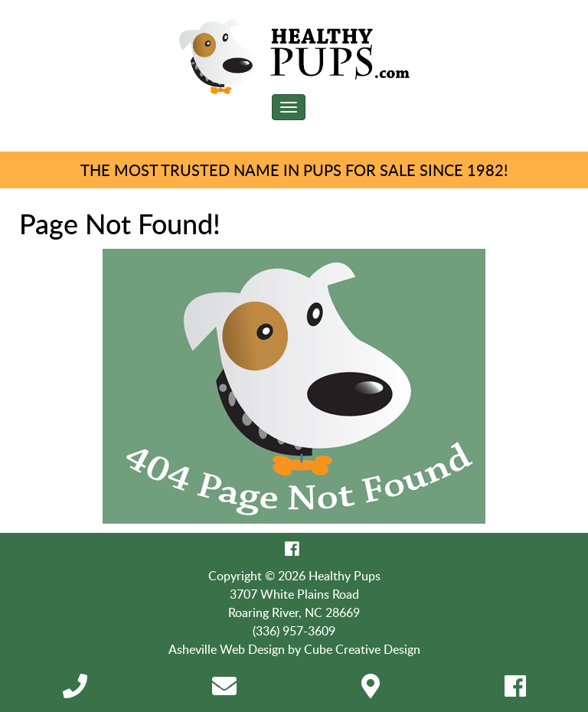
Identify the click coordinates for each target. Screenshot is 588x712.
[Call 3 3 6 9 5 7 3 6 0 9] (75, 691)
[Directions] (371, 691)
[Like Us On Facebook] (292, 548)
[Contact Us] (224, 691)
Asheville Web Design (227, 649)
